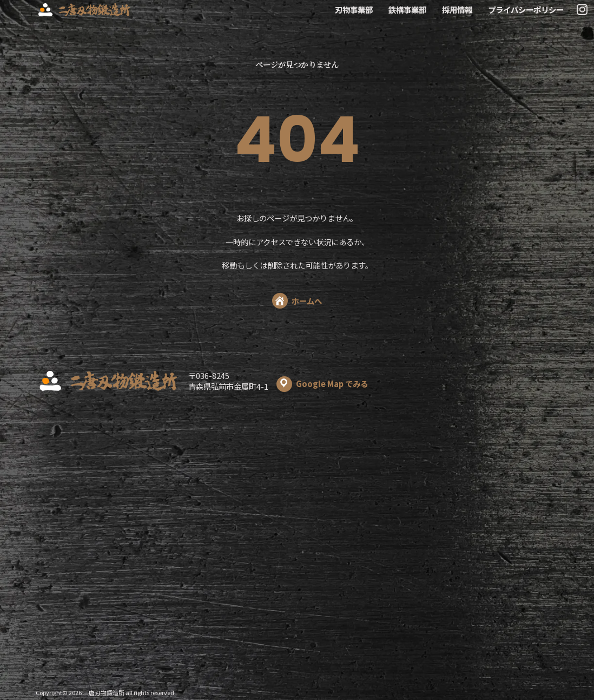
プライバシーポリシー (526, 10)
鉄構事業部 (407, 10)
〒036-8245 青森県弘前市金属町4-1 (278, 381)
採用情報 (457, 10)
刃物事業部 (354, 10)
